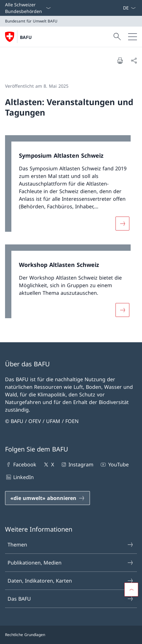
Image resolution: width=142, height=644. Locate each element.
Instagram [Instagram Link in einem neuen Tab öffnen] (77, 464)
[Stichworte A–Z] (120, 8)
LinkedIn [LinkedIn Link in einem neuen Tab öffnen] (19, 477)
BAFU (26, 37)
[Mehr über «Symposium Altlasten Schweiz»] (122, 224)
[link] (71, 187)
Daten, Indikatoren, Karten (71, 581)
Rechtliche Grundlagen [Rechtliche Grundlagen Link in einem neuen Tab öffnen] (25, 635)
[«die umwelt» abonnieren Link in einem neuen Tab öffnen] (47, 498)
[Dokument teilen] (134, 60)
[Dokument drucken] (120, 60)
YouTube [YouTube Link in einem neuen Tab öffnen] (114, 464)
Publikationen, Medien (71, 563)
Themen (71, 545)
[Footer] (71, 635)
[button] (131, 590)
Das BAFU (71, 599)
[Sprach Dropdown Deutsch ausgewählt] (129, 8)
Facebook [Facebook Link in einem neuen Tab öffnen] (21, 464)
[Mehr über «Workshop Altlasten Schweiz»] (122, 310)
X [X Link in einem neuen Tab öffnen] (48, 464)
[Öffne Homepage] (18, 37)
